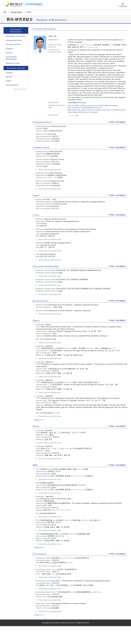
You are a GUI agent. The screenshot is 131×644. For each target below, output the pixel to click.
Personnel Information (16, 36)
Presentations (13, 85)
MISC (9, 81)
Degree (10, 49)
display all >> (40, 420)
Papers (10, 73)
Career (10, 53)
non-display (120, 122)
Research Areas (13, 63)
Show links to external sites (48, 170)
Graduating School (15, 40)
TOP (5, 12)
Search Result (16, 12)
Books (10, 77)
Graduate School (14, 44)
